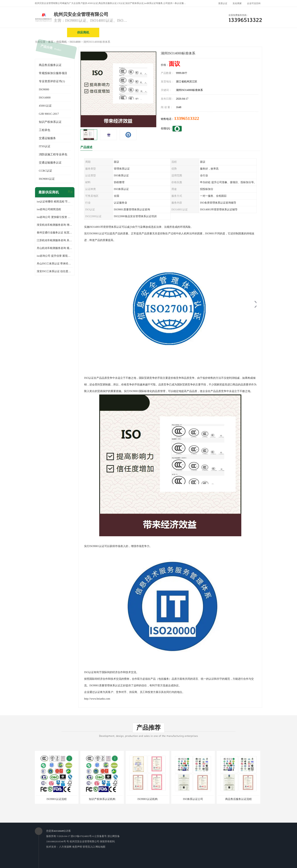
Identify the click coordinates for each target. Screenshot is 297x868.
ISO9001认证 (47, 179)
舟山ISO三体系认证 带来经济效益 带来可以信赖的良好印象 (55, 264)
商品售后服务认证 (50, 65)
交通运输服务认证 (50, 163)
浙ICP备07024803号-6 (82, 836)
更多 (70, 192)
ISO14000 (75, 42)
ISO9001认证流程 (57, 799)
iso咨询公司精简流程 (49, 209)
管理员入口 (89, 847)
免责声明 (77, 847)
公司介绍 (148, 32)
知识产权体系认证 (50, 122)
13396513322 (187, 118)
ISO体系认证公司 (193, 799)
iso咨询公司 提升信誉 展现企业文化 (55, 256)
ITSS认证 (45, 146)
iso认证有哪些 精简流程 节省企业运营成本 (55, 202)
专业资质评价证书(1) (52, 81)
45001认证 (45, 106)
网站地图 (100, 847)
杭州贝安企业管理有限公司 (84, 841)
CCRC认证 (45, 171)
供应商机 (83, 32)
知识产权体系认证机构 (102, 799)
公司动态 (212, 32)
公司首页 (51, 32)
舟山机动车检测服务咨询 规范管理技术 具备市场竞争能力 (55, 248)
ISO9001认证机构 (148, 799)
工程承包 (45, 130)
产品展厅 (180, 32)
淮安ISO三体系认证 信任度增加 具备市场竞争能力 (55, 271)
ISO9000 (44, 89)
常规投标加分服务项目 (53, 73)
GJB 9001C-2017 (49, 114)
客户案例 (244, 32)
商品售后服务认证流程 (238, 799)
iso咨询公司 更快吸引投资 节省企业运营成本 (55, 217)
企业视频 (115, 32)
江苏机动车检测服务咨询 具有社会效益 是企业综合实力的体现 (55, 240)
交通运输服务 (47, 138)
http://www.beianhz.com (97, 699)
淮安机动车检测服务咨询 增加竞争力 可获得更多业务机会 (55, 225)
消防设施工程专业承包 (53, 154)
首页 (51, 42)
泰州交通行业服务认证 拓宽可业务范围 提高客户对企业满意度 (55, 233)
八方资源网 (65, 847)
